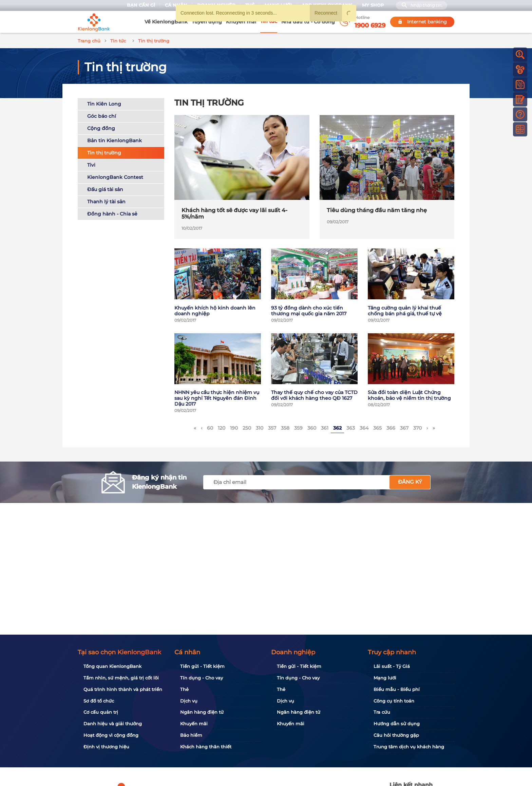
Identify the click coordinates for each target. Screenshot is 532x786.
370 (417, 427)
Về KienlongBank (166, 22)
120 (222, 427)
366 (391, 427)
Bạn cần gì (141, 5)
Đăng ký (410, 481)
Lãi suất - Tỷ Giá (392, 666)
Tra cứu (382, 712)
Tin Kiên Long (104, 103)
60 (210, 427)
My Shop (373, 5)
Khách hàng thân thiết (206, 747)
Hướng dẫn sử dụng (397, 724)
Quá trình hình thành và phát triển (123, 689)
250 (247, 427)
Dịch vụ (189, 701)
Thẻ (184, 689)
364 (364, 427)
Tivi (91, 164)
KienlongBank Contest (115, 176)
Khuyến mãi (241, 22)
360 (312, 427)
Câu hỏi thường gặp (396, 735)
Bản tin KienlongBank (115, 139)
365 (377, 427)
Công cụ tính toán (394, 701)
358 (285, 427)
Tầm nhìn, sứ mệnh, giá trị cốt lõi (121, 678)
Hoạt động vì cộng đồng (111, 735)
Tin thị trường (104, 152)
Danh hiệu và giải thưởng (113, 724)
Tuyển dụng (207, 22)
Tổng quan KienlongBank (112, 666)
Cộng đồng (101, 127)
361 (325, 427)
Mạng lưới (385, 678)
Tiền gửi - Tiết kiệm (202, 666)
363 (351, 427)
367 (404, 427)
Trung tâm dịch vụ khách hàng (409, 747)
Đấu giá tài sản (105, 188)
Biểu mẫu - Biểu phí (397, 689)
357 (272, 427)
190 (234, 427)
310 (260, 427)
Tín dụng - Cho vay (202, 678)
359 (298, 427)
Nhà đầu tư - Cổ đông (308, 22)
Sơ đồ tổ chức (99, 701)
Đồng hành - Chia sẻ (112, 213)
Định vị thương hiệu (106, 747)
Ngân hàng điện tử (202, 712)
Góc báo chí (102, 115)
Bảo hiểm (191, 735)
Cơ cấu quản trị (101, 712)
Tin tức (269, 21)
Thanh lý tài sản (106, 201)
